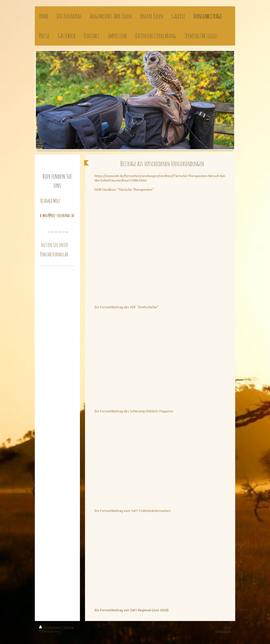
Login (227, 627)
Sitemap (69, 627)
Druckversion (50, 627)
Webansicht (223, 631)
